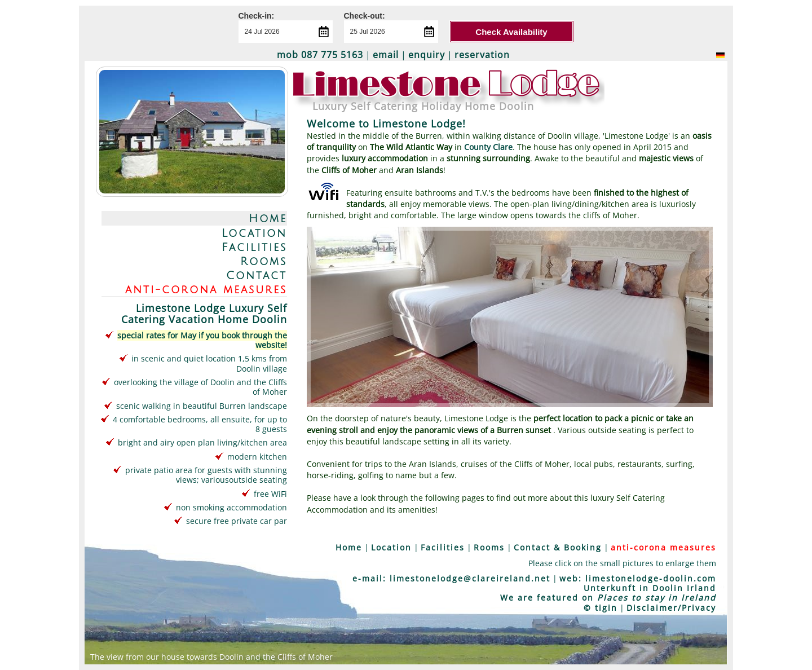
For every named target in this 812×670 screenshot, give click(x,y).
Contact (257, 276)
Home (268, 219)
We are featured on (608, 598)
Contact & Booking (558, 547)
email (386, 55)
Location (254, 233)
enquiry (427, 55)
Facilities (254, 247)
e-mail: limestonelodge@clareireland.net (451, 578)
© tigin (601, 608)
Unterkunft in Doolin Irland (650, 588)
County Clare (488, 147)
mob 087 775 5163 (320, 55)
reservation (482, 55)
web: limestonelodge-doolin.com (638, 578)
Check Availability (511, 32)
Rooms (264, 261)
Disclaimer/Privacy (671, 608)
